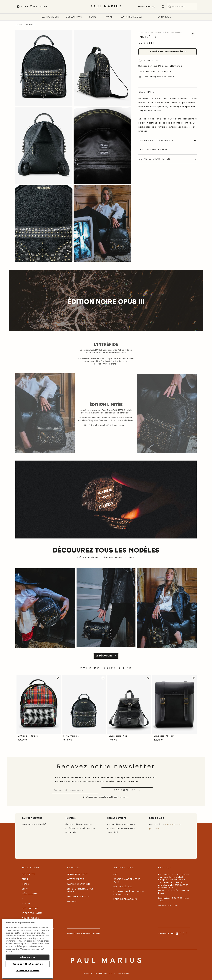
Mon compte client (77, 874)
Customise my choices (27, 971)
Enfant (26, 889)
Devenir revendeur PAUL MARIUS (84, 934)
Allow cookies (28, 957)
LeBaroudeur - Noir (118, 736)
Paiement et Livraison (78, 884)
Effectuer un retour (78, 897)
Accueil (19, 25)
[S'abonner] (127, 790)
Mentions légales (123, 887)
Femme (25, 879)
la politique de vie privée (118, 797)
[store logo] (106, 8)
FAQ (115, 874)
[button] (58, 678)
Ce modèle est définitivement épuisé (168, 52)
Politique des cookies (125, 899)
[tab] (168, 141)
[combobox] (182, 7)
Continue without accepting (28, 964)
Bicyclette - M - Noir (164, 736)
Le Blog (26, 904)
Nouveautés (29, 874)
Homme (26, 884)
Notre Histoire (30, 908)
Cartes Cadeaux (76, 879)
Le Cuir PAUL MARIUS (32, 913)
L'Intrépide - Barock (28, 736)
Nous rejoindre (30, 918)
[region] (28, 949)
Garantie (72, 901)
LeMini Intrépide (71, 736)
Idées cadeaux (30, 894)
